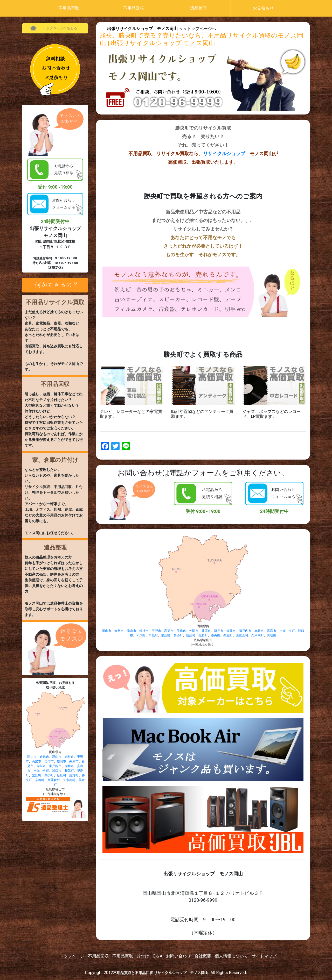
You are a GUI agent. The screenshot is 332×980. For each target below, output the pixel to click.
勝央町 (216, 635)
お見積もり (263, 8)
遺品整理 (198, 8)
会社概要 (203, 956)
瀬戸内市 (55, 766)
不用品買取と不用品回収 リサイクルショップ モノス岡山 (161, 973)
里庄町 (37, 775)
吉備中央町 (41, 771)
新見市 (219, 631)
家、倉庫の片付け (55, 460)
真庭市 (272, 631)
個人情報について (231, 956)
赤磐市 (69, 766)
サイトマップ (264, 956)
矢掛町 (49, 775)
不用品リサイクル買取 (55, 302)
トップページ (72, 956)
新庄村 (61, 775)
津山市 (57, 757)
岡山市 (32, 757)
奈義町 (40, 780)
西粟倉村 (54, 780)
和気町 (69, 771)
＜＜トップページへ (162, 29)
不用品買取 (69, 8)
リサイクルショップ (224, 153)
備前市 (41, 766)
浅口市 (57, 771)
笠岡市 (61, 761)
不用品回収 (134, 8)
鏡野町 (74, 775)
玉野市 (156, 631)
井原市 (74, 761)
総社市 (69, 757)
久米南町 (69, 780)
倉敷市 (44, 757)
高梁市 (37, 761)
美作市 (49, 761)
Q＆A (158, 956)
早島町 (153, 635)
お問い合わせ (178, 956)
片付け (143, 956)
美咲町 (272, 635)
